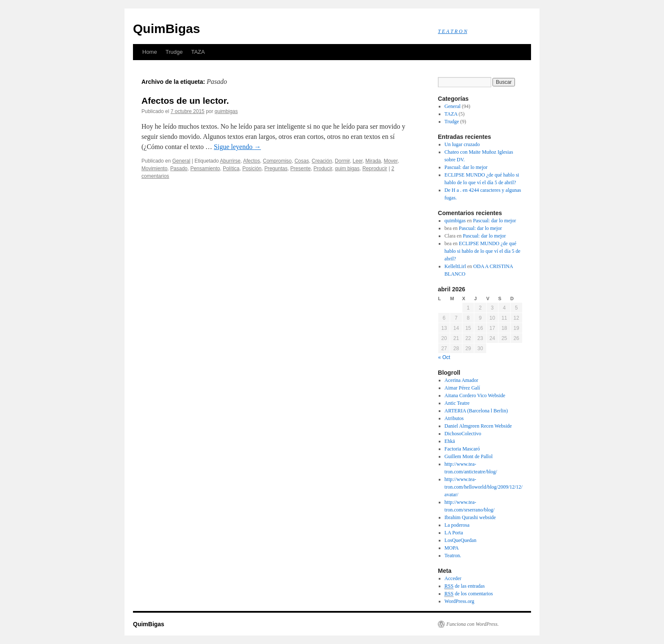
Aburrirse (230, 161)
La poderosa (457, 525)
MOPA (452, 548)
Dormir (342, 161)
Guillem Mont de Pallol (469, 456)
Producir (323, 169)
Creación (322, 161)
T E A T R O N (452, 31)
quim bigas (347, 169)
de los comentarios (469, 594)
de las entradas (465, 586)
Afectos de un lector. (185, 101)
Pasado (179, 169)
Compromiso (277, 161)
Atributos (454, 418)
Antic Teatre (457, 403)
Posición (252, 169)
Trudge (174, 52)
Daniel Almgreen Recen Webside (478, 426)
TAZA (198, 52)
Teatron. (453, 556)
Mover (391, 161)
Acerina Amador (462, 380)
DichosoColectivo (463, 434)
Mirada (373, 161)
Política (231, 169)
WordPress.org (459, 601)
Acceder (453, 578)
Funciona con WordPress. (473, 624)
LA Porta (454, 533)
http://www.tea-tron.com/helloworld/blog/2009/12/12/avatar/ (484, 487)
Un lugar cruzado (462, 144)
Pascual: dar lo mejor (466, 167)
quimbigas (226, 111)
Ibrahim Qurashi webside (470, 517)
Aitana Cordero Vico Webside (475, 395)
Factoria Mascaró (462, 449)
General (181, 161)
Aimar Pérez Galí (462, 388)
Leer (358, 161)
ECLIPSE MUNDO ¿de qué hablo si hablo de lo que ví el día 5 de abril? (483, 251)
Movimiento (154, 169)
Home (150, 52)
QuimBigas (166, 29)
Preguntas (276, 169)
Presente (301, 169)
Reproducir (375, 169)
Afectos (252, 161)
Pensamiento (205, 169)
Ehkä (450, 441)
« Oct (444, 357)
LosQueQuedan (461, 540)
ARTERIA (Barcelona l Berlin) (476, 411)
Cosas (302, 161)
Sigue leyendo (237, 147)
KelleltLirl (455, 266)
